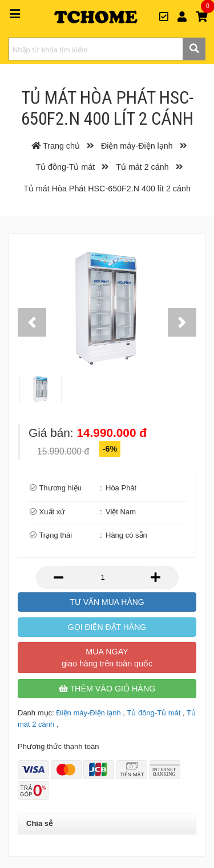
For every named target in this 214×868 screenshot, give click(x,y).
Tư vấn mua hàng (107, 602)
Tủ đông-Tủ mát (154, 713)
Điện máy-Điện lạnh (88, 713)
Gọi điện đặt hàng (107, 627)
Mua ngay (107, 657)
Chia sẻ (39, 823)
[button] (32, 322)
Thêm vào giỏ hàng (107, 689)
